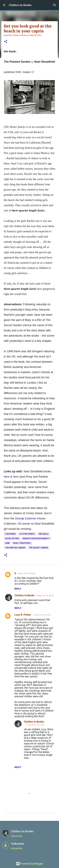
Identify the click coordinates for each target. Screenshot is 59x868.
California (10, 534)
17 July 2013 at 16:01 (42, 615)
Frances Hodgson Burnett (36, 538)
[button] (6, 42)
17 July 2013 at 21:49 (35, 725)
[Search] (55, 5)
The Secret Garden (38, 548)
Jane (7, 543)
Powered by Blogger (30, 864)
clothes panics (27, 534)
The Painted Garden (15, 548)
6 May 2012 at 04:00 (26, 573)
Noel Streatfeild (22, 543)
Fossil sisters (12, 538)
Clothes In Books (20, 5)
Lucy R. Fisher (23, 615)
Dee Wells (44, 534)
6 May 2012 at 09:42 (45, 595)
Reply (18, 589)
